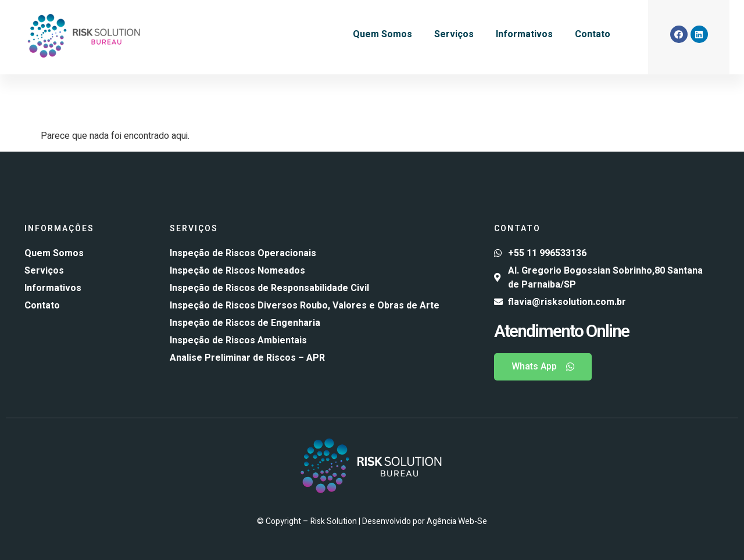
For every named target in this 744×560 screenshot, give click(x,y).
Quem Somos (382, 34)
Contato (593, 34)
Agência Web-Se (457, 521)
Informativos (524, 34)
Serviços (454, 34)
